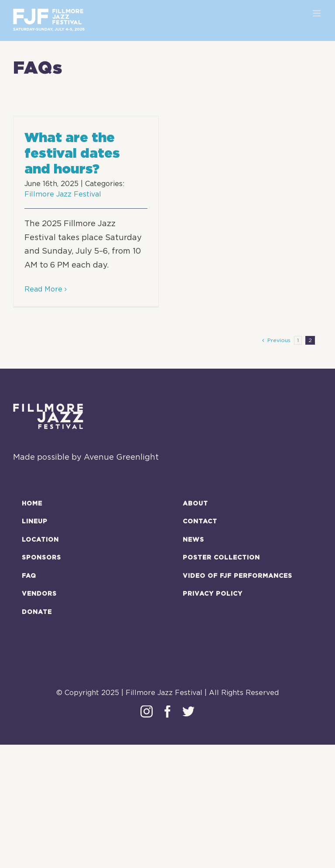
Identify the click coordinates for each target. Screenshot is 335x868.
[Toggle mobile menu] (317, 13)
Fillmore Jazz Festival (63, 194)
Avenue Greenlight (121, 458)
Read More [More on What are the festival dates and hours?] (43, 289)
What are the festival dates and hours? (72, 153)
